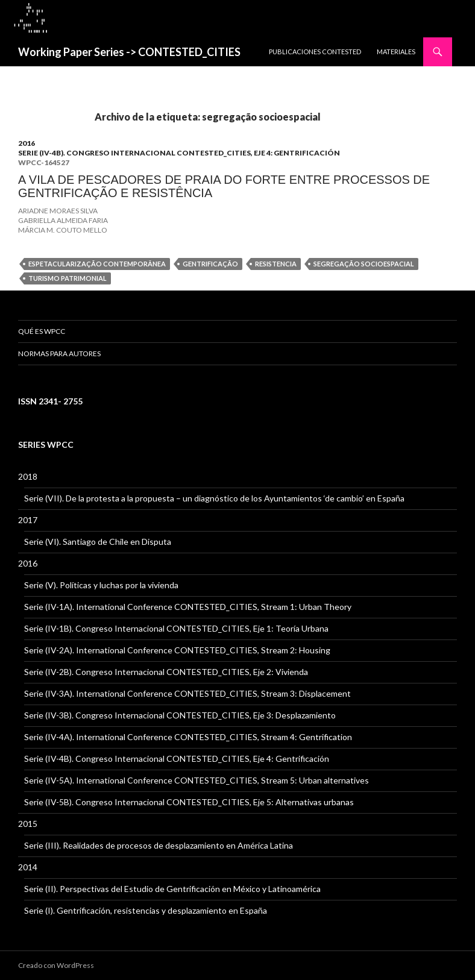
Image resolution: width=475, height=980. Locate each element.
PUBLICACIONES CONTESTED (315, 52)
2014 (28, 867)
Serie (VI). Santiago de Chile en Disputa (98, 542)
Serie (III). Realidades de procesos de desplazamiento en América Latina (159, 845)
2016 (27, 143)
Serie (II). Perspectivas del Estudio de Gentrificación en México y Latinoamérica (172, 889)
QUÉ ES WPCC (42, 331)
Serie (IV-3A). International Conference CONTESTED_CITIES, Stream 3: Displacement (187, 693)
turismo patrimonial (68, 278)
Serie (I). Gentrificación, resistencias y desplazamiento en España (146, 910)
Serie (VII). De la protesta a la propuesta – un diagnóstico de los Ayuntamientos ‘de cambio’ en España (214, 498)
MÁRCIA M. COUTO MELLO (63, 230)
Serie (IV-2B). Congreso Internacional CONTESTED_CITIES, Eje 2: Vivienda (166, 672)
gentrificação (210, 264)
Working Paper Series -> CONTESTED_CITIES (129, 52)
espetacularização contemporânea (97, 264)
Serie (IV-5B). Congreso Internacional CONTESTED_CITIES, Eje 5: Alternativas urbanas (189, 802)
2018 (28, 476)
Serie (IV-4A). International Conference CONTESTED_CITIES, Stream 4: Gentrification (188, 737)
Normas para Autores (59, 353)
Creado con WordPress (56, 965)
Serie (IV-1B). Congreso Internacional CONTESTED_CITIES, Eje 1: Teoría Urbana (176, 628)
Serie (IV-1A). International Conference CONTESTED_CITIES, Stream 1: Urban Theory (188, 607)
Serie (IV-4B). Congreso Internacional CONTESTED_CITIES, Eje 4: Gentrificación (179, 153)
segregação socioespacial (364, 264)
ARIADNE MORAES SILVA (58, 211)
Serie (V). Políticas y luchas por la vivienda (101, 585)
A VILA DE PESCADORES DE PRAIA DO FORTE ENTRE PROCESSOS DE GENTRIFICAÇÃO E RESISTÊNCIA (224, 186)
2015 (28, 824)
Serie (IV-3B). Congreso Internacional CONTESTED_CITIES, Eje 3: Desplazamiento (180, 715)
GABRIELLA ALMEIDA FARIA (63, 220)
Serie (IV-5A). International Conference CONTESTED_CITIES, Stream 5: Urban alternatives (197, 780)
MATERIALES (396, 52)
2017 (28, 520)
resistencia (276, 264)
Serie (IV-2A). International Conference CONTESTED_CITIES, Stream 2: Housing (177, 650)
